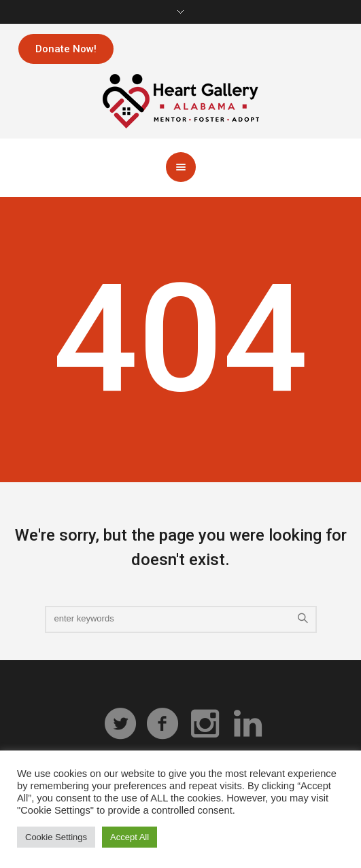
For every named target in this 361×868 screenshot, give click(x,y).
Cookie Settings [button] (56, 837)
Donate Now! (66, 49)
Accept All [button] (130, 837)
